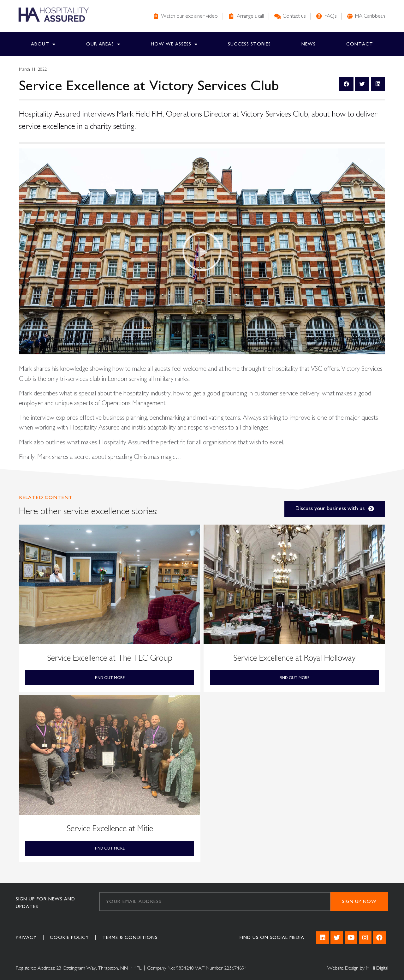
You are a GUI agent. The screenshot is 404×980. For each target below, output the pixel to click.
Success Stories (249, 44)
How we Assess (174, 44)
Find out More (110, 678)
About (43, 44)
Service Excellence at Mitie (110, 829)
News (309, 44)
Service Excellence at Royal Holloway (294, 658)
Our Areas (103, 44)
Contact (360, 44)
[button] (202, 251)
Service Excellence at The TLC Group (110, 658)
